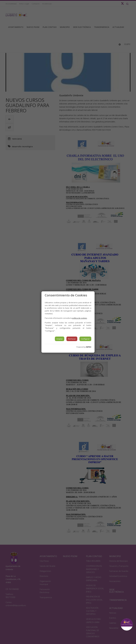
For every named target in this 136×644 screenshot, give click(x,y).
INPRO (89, 347)
